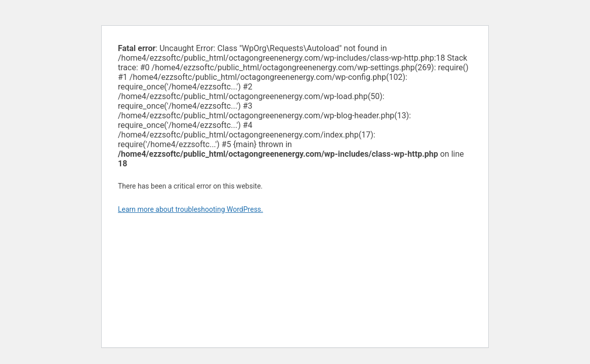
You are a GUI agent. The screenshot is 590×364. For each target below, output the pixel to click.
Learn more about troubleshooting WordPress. (191, 209)
